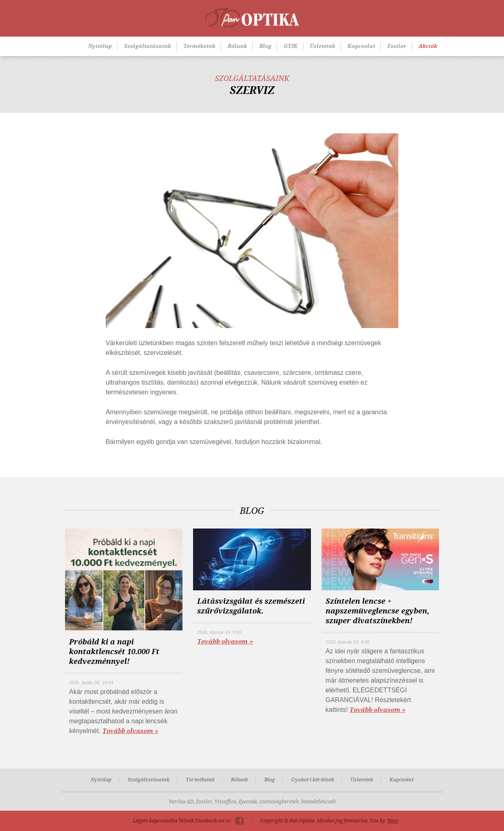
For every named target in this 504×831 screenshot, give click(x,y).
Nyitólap (100, 46)
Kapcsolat (361, 46)
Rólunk (237, 46)
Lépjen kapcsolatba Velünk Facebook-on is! (182, 821)
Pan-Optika (252, 17)
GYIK (291, 46)
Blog (265, 46)
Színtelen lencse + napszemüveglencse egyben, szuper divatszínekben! (377, 611)
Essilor (397, 46)
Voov (393, 821)
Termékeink (199, 46)
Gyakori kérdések (313, 780)
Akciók (428, 46)
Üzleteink (323, 46)
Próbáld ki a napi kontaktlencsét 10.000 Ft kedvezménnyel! (114, 652)
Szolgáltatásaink (148, 46)
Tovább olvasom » (130, 731)
